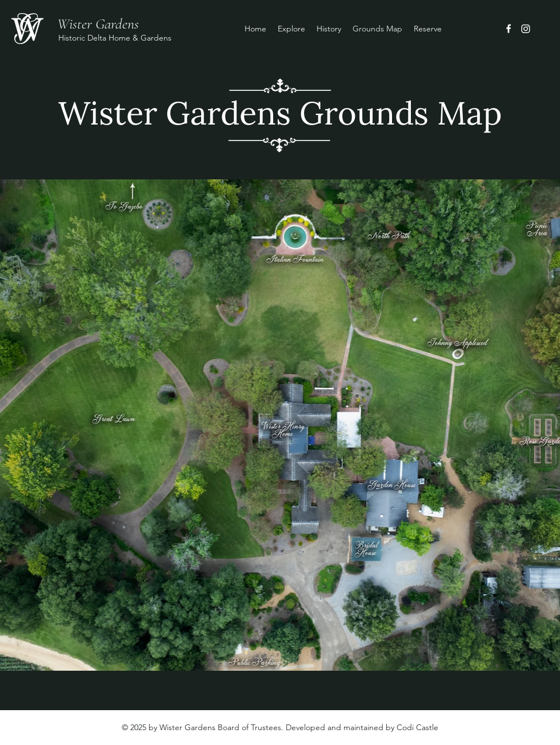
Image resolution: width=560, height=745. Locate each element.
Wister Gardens (98, 24)
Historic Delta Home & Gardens (115, 38)
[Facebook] (509, 29)
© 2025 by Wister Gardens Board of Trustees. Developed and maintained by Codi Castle (280, 727)
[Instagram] (526, 29)
